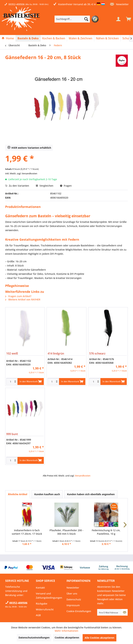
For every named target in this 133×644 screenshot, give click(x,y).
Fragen (66, 186)
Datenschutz (74, 599)
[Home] (8, 38)
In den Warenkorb (31, 381)
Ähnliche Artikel (18, 494)
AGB (38, 615)
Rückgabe (42, 604)
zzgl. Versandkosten (27, 173)
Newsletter (119, 4)
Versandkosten (83, 476)
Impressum (73, 605)
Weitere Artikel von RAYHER (23, 299)
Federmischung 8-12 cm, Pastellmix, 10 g (106, 532)
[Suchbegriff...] (72, 19)
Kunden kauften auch (47, 494)
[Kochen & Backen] (54, 38)
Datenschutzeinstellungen (34, 638)
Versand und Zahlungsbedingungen (49, 596)
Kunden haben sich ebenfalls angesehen (91, 494)
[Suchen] (86, 19)
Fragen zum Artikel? (18, 296)
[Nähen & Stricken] (107, 38)
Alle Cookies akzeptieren (99, 638)
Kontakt (40, 588)
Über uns (72, 593)
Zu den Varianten (17, 186)
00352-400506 (17, 4)
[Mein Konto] (118, 19)
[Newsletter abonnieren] (125, 612)
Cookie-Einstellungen (79, 611)
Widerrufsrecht (45, 609)
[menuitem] (77, 19)
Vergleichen (45, 186)
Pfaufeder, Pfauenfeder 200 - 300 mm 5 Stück (66, 532)
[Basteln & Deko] (28, 38)
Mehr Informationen (66, 631)
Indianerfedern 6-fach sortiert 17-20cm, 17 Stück (27, 532)
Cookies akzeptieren (67, 638)
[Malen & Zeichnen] (81, 38)
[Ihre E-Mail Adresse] (109, 612)
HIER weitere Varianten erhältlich (29, 148)
